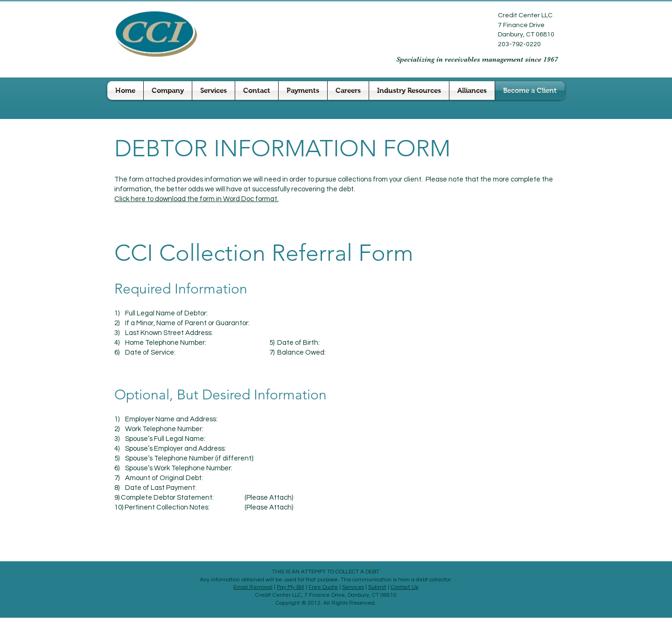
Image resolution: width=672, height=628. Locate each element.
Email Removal (253, 587)
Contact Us (404, 587)
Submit (377, 587)
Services (353, 587)
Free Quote (323, 587)
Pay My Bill (290, 587)
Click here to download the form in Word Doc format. (196, 199)
